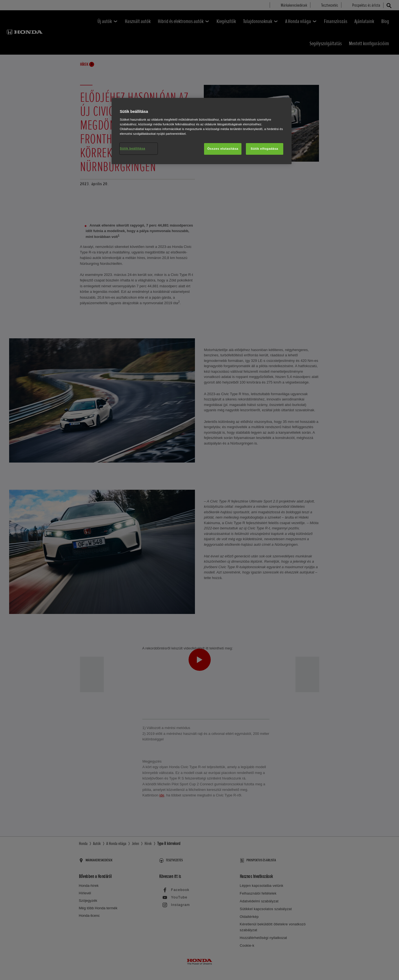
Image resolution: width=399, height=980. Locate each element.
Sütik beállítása (133, 148)
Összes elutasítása (223, 149)
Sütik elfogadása (264, 149)
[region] (202, 131)
